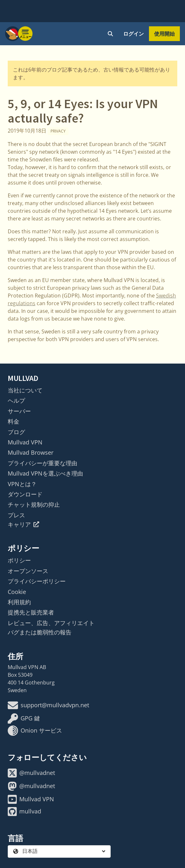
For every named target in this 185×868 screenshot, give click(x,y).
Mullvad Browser (31, 452)
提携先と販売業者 (31, 612)
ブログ (16, 432)
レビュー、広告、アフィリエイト (51, 623)
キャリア (23, 524)
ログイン (134, 34)
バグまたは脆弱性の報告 (40, 632)
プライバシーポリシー (37, 581)
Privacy (58, 131)
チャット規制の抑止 (34, 504)
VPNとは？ (22, 484)
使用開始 (164, 34)
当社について (25, 390)
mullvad (24, 812)
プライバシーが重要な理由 (42, 463)
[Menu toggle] (25, 34)
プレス (16, 515)
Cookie (17, 592)
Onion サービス (35, 731)
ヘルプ (16, 400)
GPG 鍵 (24, 718)
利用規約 (19, 602)
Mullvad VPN (25, 442)
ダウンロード (25, 494)
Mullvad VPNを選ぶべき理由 (45, 473)
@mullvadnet (31, 773)
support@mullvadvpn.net (48, 705)
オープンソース (28, 571)
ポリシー (19, 560)
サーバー (19, 411)
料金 (14, 421)
